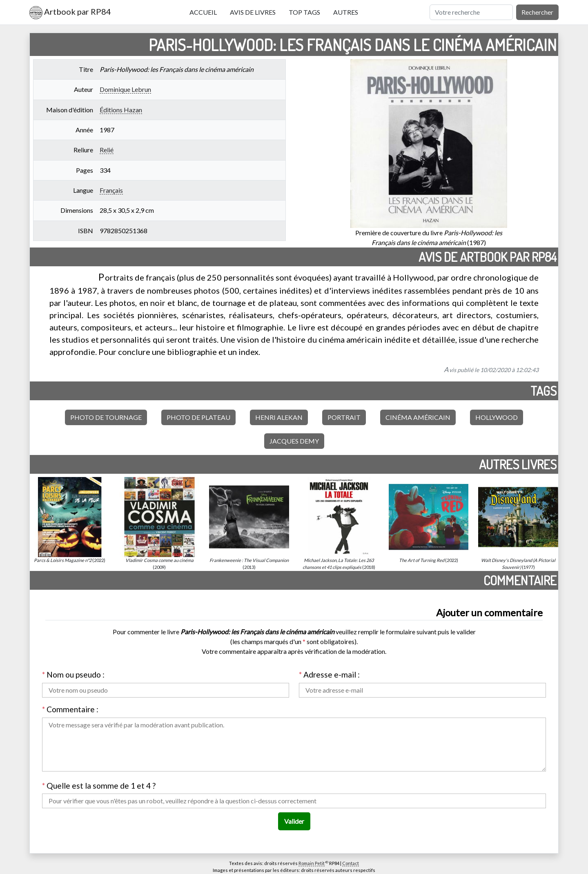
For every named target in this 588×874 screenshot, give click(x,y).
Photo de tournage (106, 417)
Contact (351, 863)
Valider (294, 821)
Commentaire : (70, 709)
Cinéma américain (418, 417)
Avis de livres (253, 12)
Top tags (304, 12)
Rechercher (537, 12)
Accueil (203, 12)
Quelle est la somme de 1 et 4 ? (99, 786)
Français (111, 190)
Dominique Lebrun (125, 89)
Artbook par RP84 (70, 13)
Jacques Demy (294, 441)
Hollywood (497, 417)
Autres (346, 12)
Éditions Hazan (121, 110)
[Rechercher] (471, 12)
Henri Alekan (279, 417)
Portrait (344, 417)
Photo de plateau (198, 417)
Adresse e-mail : (329, 674)
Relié (107, 150)
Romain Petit (312, 863)
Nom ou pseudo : (73, 674)
